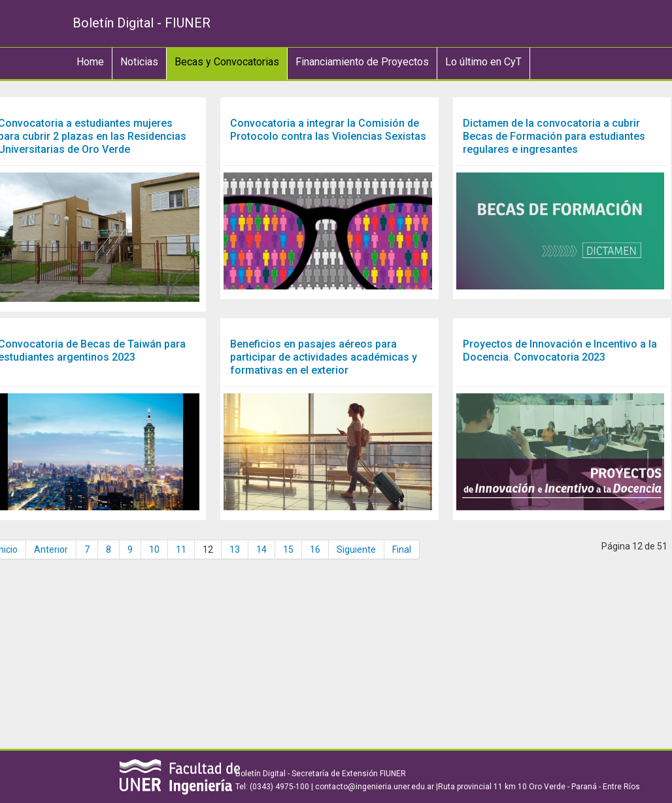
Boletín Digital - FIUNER (142, 23)
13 (235, 549)
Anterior (51, 549)
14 (261, 549)
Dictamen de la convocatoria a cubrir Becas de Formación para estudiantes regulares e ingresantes (554, 136)
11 (181, 549)
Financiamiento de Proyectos (362, 62)
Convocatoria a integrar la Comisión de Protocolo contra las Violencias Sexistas (328, 130)
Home (90, 62)
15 (288, 549)
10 (154, 549)
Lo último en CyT (483, 62)
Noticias (139, 62)
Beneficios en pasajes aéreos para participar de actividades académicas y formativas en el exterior (324, 357)
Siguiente (356, 549)
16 (315, 549)
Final (402, 549)
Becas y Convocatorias (227, 62)
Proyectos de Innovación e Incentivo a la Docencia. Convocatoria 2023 (560, 351)
